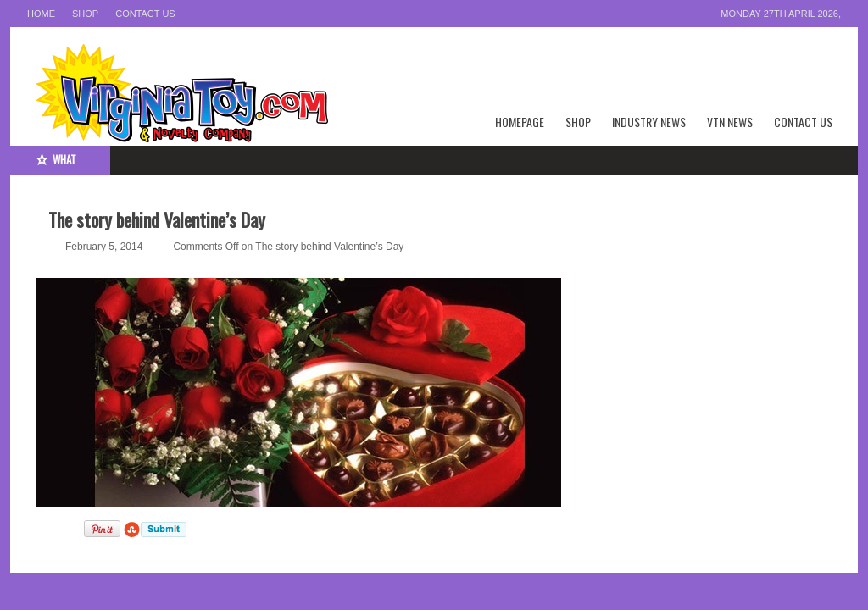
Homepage (520, 122)
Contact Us (145, 14)
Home (41, 14)
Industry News (649, 122)
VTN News (730, 122)
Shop (85, 14)
